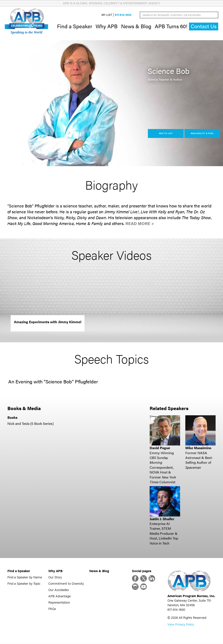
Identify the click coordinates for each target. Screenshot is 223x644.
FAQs (52, 609)
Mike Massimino (198, 448)
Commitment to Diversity (66, 584)
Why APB (107, 26)
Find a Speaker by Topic (24, 584)
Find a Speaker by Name (25, 577)
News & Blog (136, 26)
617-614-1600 (123, 15)
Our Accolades (59, 590)
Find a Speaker (75, 26)
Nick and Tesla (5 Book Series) (30, 424)
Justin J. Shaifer (162, 519)
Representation (59, 602)
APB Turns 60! (171, 26)
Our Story (55, 577)
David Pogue (160, 448)
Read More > (140, 223)
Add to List (166, 133)
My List (107, 15)
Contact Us (204, 26)
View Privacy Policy (181, 624)
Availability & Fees (202, 133)
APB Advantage (60, 596)
